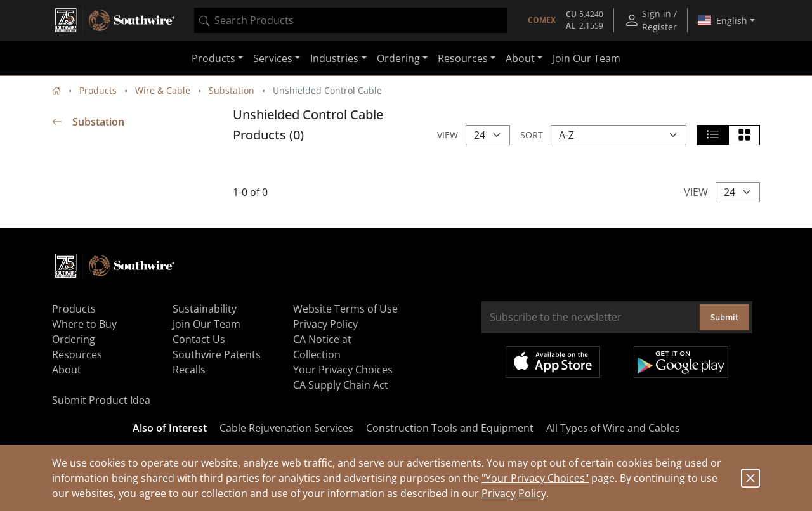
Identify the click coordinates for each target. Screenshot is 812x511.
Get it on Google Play (681, 362)
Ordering (74, 339)
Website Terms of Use (345, 309)
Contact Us (199, 339)
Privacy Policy (514, 493)
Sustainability (205, 309)
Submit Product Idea (101, 400)
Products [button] (213, 58)
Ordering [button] (398, 58)
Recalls (189, 370)
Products (98, 90)
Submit (724, 317)
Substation (232, 90)
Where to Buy (84, 324)
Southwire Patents (217, 354)
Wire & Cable (163, 90)
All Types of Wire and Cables (613, 428)
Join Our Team (586, 58)
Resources (77, 354)
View (448, 135)
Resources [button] (463, 58)
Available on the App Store (553, 362)
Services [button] (273, 58)
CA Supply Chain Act (341, 385)
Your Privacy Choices (343, 370)
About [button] (520, 58)
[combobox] (351, 20)
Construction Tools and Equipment (450, 428)
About (67, 370)
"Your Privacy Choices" (535, 478)
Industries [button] (334, 58)
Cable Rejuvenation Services (286, 428)
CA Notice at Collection (322, 347)
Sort (532, 135)
